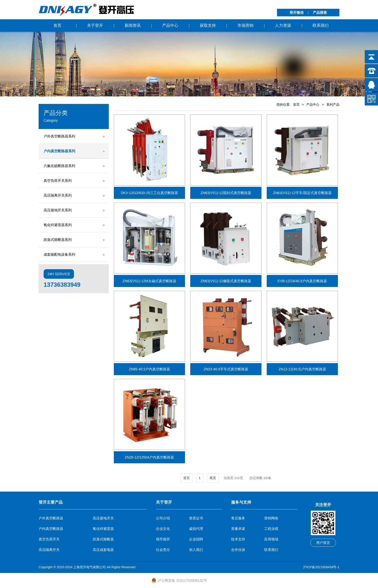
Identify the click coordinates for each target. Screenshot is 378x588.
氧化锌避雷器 (103, 529)
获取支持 (208, 25)
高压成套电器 (103, 550)
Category (51, 120)
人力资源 (283, 25)
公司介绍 (163, 518)
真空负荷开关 (49, 539)
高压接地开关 (103, 518)
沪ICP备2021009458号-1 (321, 567)
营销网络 (271, 518)
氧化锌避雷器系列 (58, 225)
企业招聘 (196, 539)
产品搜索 (320, 13)
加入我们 (196, 550)
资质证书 (196, 518)
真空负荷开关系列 (58, 181)
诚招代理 (196, 529)
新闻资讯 (133, 25)
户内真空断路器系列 (59, 151)
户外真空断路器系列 (59, 136)
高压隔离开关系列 (58, 195)
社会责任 (163, 550)
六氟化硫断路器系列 (59, 166)
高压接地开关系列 (58, 210)
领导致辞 (163, 539)
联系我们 (321, 25)
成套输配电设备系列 (59, 254)
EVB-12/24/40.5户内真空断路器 (302, 281)
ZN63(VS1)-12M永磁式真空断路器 (149, 281)
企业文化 (163, 529)
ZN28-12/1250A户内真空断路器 (150, 457)
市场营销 (245, 25)
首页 (57, 25)
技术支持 (238, 539)
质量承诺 (238, 529)
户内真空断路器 (51, 529)
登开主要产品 (51, 502)
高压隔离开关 (49, 550)
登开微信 (297, 13)
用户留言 (323, 543)
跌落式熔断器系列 (58, 240)
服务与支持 (241, 502)
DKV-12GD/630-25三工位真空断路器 (150, 193)
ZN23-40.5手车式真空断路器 (226, 369)
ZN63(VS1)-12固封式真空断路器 (226, 193)
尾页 (213, 478)
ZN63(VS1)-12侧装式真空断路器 (226, 281)
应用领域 (271, 539)
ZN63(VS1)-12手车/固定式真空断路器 (302, 193)
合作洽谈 (238, 550)
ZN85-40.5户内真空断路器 (149, 369)
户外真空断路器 (51, 518)
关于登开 (95, 25)
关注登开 (323, 505)
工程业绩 (271, 529)
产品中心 (170, 25)
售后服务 (238, 518)
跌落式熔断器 (103, 539)
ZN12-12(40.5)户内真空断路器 (302, 369)
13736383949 (62, 285)
